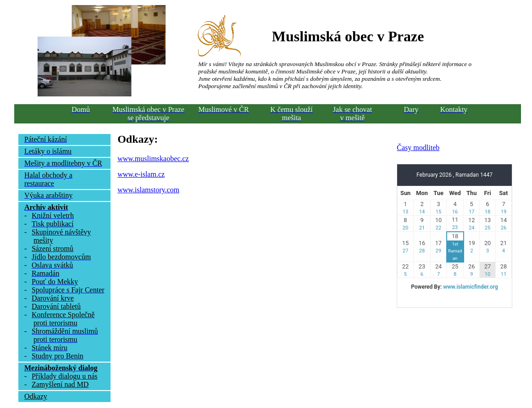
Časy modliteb (418, 148)
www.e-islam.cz (141, 174)
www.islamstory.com (148, 190)
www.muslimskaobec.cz (153, 159)
